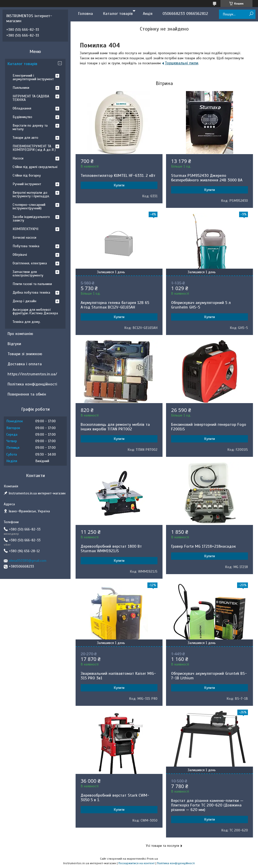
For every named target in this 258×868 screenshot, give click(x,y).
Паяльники (21, 88)
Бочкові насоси (24, 237)
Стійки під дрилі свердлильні (35, 167)
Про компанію (20, 334)
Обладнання (22, 108)
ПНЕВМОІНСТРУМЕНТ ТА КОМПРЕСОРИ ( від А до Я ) (34, 148)
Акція (148, 14)
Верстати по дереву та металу (30, 127)
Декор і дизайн (24, 301)
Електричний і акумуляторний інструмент (33, 77)
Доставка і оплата (25, 364)
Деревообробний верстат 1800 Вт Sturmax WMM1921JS (111, 549)
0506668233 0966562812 (185, 14)
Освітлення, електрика (30, 263)
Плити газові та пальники (32, 284)
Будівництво (22, 117)
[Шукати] (251, 14)
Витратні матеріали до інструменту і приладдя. (31, 194)
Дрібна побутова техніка (31, 292)
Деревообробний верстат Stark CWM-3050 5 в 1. (115, 798)
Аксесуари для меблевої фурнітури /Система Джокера (35, 311)
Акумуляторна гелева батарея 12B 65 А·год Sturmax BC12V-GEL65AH (115, 305)
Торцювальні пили (182, 63)
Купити (119, 185)
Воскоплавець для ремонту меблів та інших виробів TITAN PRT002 (115, 427)
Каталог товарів (118, 14)
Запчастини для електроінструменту (28, 274)
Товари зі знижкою (25, 354)
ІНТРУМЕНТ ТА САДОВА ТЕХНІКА (31, 98)
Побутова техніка (26, 246)
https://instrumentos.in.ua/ (32, 374)
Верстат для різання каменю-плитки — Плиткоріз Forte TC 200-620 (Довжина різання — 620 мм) (207, 805)
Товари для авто (25, 138)
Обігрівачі (20, 255)
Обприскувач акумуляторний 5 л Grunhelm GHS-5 (201, 305)
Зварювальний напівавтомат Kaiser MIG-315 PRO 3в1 (118, 676)
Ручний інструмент (27, 184)
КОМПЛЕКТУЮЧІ (25, 229)
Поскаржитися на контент (137, 863)
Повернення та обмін (27, 394)
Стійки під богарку (27, 175)
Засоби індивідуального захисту (31, 219)
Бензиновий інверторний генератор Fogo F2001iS (209, 427)
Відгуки (14, 344)
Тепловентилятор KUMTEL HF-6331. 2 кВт (118, 176)
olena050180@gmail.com (28, 561)
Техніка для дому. (27, 322)
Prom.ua (152, 859)
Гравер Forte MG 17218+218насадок (203, 546)
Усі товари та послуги (163, 846)
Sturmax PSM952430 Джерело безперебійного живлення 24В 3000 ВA (207, 178)
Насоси (18, 158)
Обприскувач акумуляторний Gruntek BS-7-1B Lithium (209, 676)
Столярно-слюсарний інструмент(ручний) (29, 206)
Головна (86, 14)
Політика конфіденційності (32, 384)
